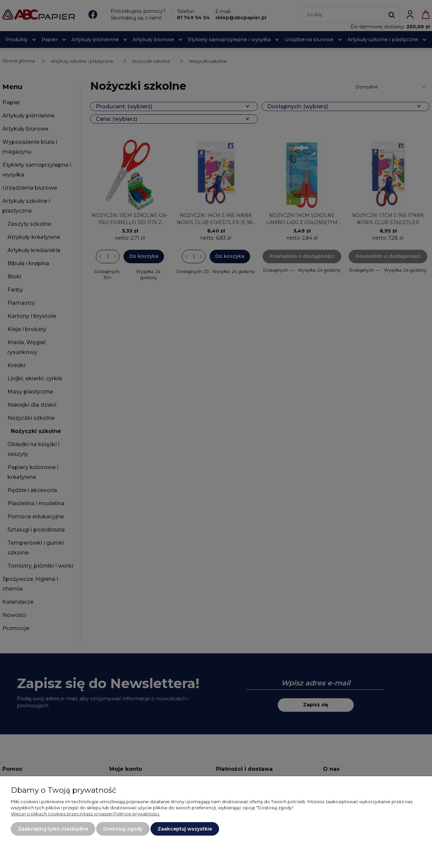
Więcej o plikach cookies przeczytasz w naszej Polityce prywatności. (85, 814)
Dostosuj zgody (123, 829)
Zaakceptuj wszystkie (185, 829)
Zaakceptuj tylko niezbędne (53, 829)
